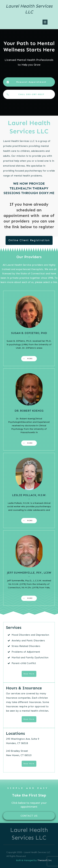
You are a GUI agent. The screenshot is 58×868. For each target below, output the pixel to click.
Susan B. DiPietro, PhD (29, 333)
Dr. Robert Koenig (29, 411)
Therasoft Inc (45, 860)
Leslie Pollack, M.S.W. (29, 495)
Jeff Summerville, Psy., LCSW (29, 573)
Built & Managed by (27, 860)
